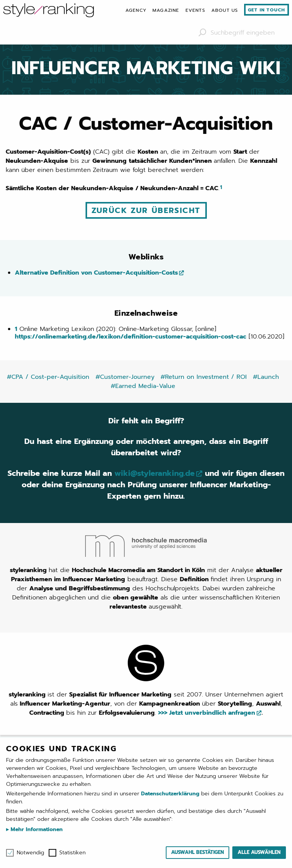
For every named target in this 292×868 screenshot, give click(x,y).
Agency (136, 10)
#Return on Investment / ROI (204, 377)
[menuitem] (136, 10)
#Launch (266, 377)
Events (195, 10)
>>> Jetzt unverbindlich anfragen (207, 713)
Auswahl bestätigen (198, 852)
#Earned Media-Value (143, 386)
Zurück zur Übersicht (146, 210)
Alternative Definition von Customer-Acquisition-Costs (96, 273)
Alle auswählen (259, 852)
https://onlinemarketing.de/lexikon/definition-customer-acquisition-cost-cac (131, 337)
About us (225, 10)
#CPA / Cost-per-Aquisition (48, 377)
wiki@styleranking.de (155, 473)
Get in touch (267, 10)
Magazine (166, 10)
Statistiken (72, 853)
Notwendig (30, 853)
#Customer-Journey (125, 377)
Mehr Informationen (36, 829)
